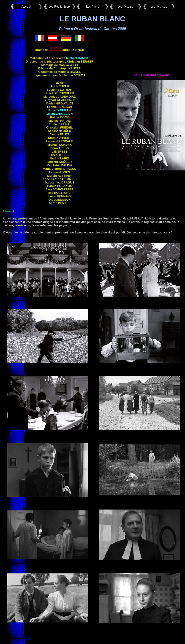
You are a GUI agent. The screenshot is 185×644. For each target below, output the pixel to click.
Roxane (60, 110)
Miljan (60, 114)
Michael (78, 58)
